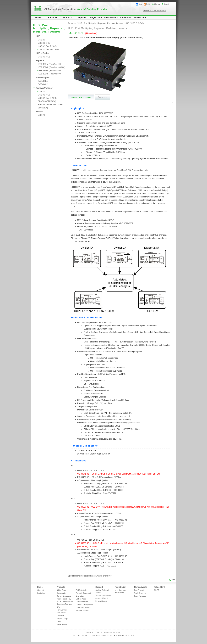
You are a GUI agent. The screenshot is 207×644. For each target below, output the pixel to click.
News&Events (111, 17)
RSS (148, 4)
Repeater (40, 60)
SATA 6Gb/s (43, 84)
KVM (58, 607)
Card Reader (61, 613)
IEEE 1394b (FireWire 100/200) (52, 67)
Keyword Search (101, 601)
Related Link (140, 17)
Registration (96, 17)
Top (173, 580)
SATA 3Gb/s (43, 81)
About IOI (53, 17)
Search (167, 4)
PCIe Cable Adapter (83, 608)
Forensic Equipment (83, 593)
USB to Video (81, 599)
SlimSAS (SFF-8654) (47, 101)
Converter (60, 616)
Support (82, 17)
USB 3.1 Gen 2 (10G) (47, 46)
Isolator (39, 111)
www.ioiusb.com (112, 632)
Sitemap (157, 4)
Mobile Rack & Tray (64, 599)
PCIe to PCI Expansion (84, 605)
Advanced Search (102, 598)
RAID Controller (82, 590)
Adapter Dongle (62, 619)
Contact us (125, 17)
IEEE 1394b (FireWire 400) (50, 71)
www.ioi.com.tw (94, 632)
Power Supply (62, 624)
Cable (59, 622)
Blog (140, 4)
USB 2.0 (42, 40)
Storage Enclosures (64, 596)
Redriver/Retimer (44, 88)
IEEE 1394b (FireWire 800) (50, 74)
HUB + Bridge (42, 53)
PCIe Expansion (82, 602)
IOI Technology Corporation (75, 9)
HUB (38, 36)
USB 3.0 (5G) (44, 43)
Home (38, 17)
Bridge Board (61, 590)
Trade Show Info (140, 593)
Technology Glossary (103, 595)
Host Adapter (61, 593)
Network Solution (82, 611)
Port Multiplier (43, 77)
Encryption (80, 596)
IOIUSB (156, 590)
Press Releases (140, 596)
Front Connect (62, 610)
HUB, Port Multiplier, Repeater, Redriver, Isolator (101, 23)
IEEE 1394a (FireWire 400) (50, 64)
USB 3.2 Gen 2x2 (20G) (48, 50)
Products (67, 17)
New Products (139, 590)
